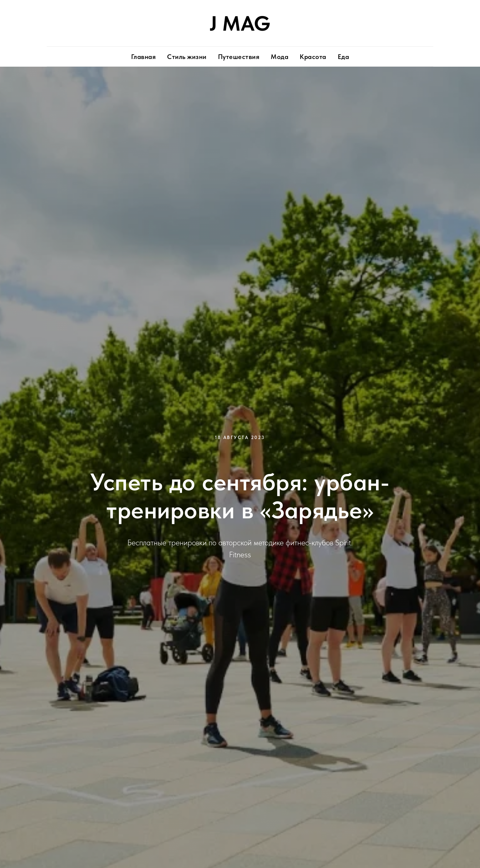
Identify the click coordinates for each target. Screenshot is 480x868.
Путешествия (239, 57)
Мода (279, 57)
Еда (343, 57)
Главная (143, 57)
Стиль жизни (187, 57)
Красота (313, 57)
